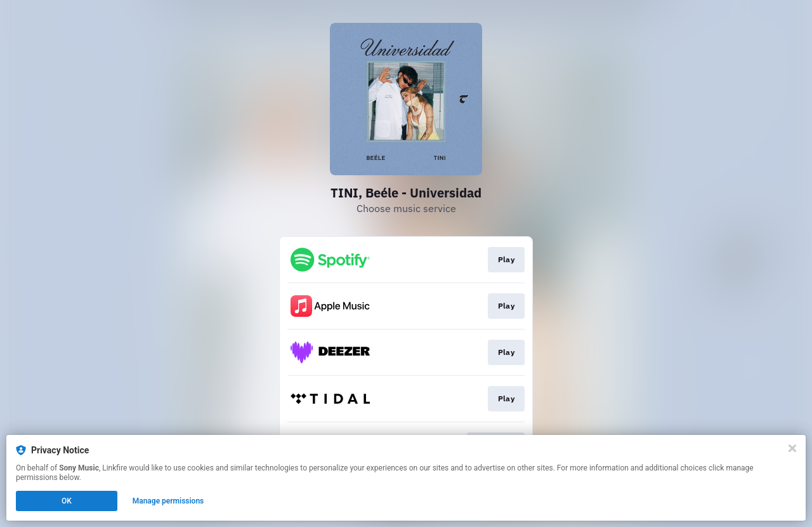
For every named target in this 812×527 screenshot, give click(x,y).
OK (67, 501)
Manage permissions (168, 501)
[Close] (792, 448)
